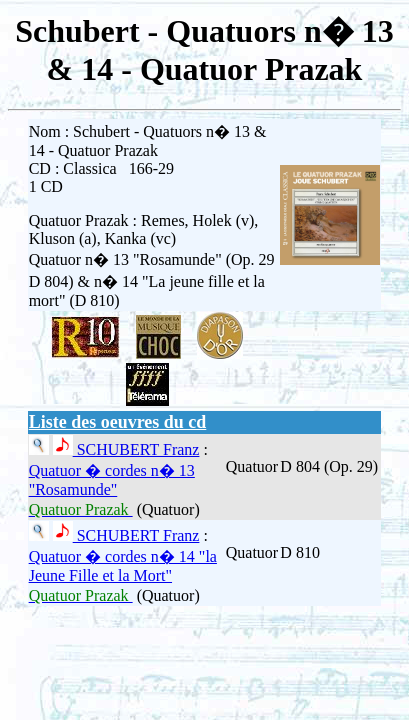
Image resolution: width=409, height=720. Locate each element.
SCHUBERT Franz (136, 449)
